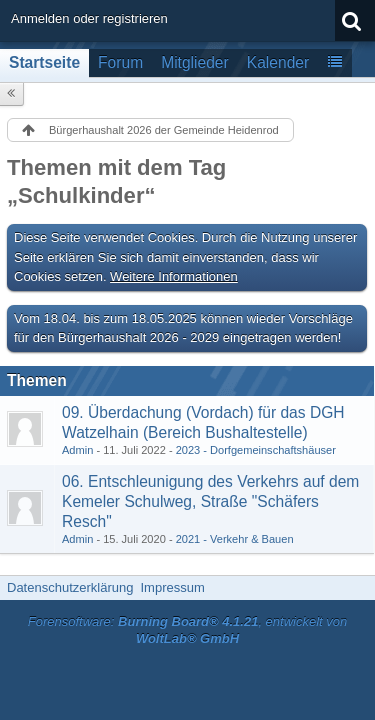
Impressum (172, 587)
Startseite (44, 62)
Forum (120, 62)
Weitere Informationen (174, 276)
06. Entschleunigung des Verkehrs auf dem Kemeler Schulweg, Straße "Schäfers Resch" (210, 501)
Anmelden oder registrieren (89, 18)
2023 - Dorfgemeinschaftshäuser (256, 450)
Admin (77, 450)
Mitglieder (195, 62)
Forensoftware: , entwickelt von (188, 630)
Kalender (278, 62)
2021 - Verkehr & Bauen (235, 539)
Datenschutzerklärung (70, 587)
